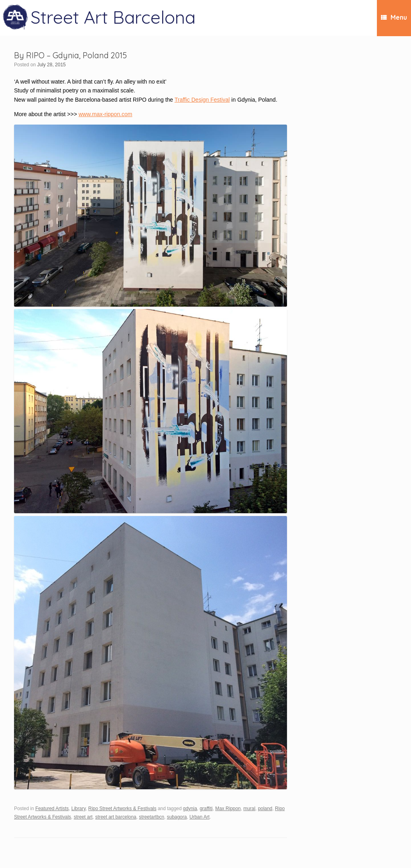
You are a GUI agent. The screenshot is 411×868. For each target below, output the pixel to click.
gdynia (190, 809)
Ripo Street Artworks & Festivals (122, 809)
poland (265, 809)
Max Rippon (228, 809)
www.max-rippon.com (106, 114)
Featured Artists (52, 809)
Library (78, 809)
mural (249, 809)
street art (83, 817)
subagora (177, 817)
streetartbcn (152, 817)
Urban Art (199, 817)
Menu (394, 17)
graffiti (206, 809)
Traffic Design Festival (202, 100)
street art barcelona (116, 817)
